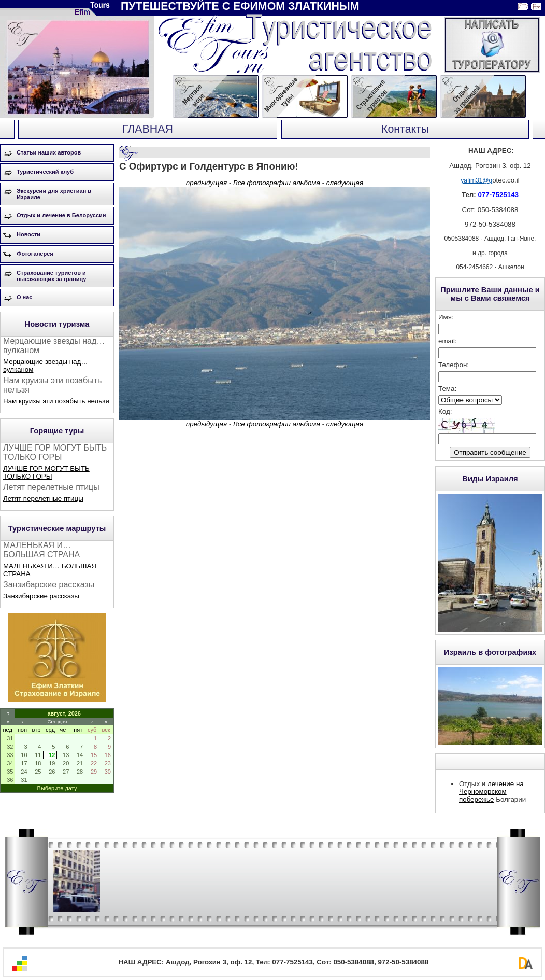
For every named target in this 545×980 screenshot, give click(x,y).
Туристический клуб (45, 172)
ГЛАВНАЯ (148, 129)
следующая (345, 183)
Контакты (405, 129)
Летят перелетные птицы (43, 499)
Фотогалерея (35, 254)
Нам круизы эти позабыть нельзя (56, 401)
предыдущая (206, 183)
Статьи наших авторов (49, 152)
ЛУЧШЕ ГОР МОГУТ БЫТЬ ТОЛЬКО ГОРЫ (46, 472)
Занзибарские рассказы (41, 596)
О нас (25, 297)
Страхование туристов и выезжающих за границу (51, 276)
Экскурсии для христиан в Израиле (54, 194)
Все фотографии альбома (277, 183)
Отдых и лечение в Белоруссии (61, 215)
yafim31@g (476, 180)
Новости (28, 234)
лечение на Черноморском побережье (491, 792)
